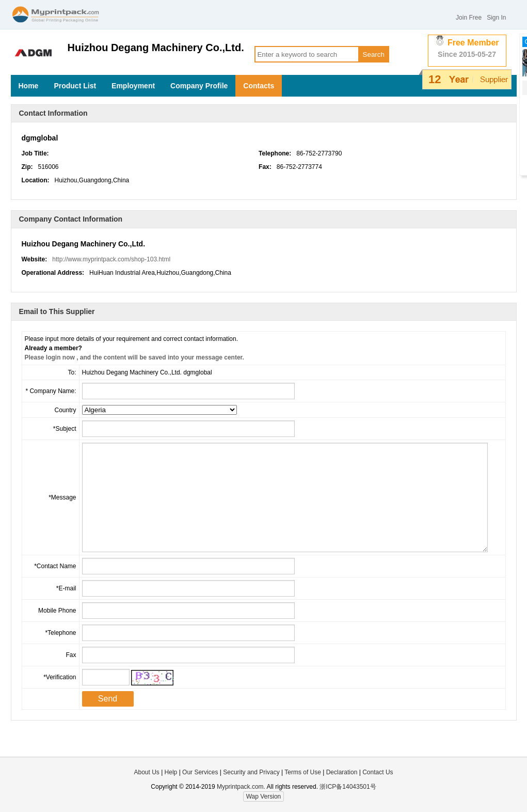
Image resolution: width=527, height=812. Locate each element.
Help (171, 772)
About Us (146, 772)
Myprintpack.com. (240, 787)
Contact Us (378, 772)
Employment (133, 86)
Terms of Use (304, 772)
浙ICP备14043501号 (348, 787)
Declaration (342, 772)
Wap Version (264, 797)
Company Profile (199, 86)
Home (29, 86)
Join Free (469, 18)
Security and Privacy (251, 772)
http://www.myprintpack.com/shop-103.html (111, 259)
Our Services (200, 772)
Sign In (496, 18)
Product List (75, 86)
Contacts (259, 86)
